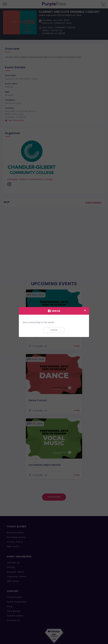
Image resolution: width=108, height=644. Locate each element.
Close (54, 330)
